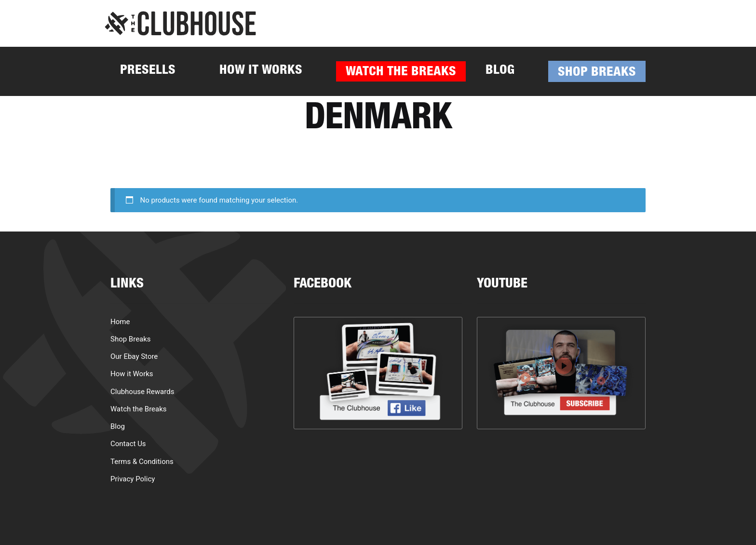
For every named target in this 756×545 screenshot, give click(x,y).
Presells (148, 71)
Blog (500, 71)
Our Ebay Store (134, 356)
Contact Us (128, 444)
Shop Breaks (597, 73)
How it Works (261, 71)
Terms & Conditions (142, 462)
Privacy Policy (133, 479)
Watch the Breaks (401, 73)
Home (120, 322)
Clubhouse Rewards (142, 392)
